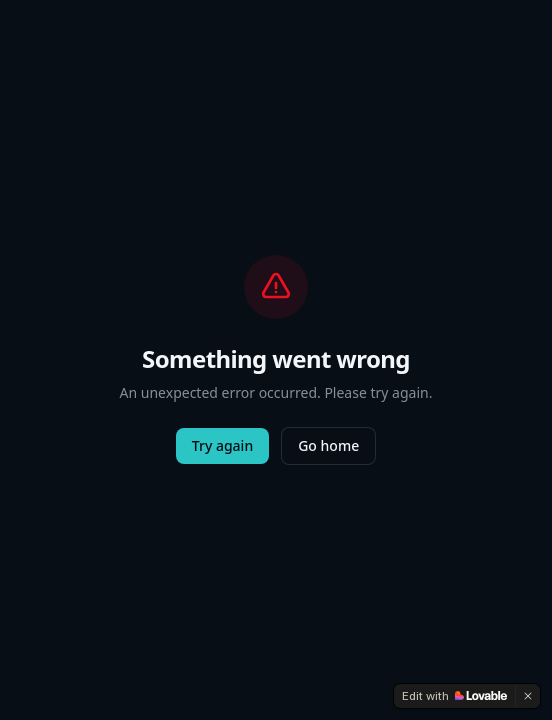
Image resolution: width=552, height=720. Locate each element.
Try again (222, 445)
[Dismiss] (528, 696)
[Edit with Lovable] (454, 696)
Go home (328, 445)
